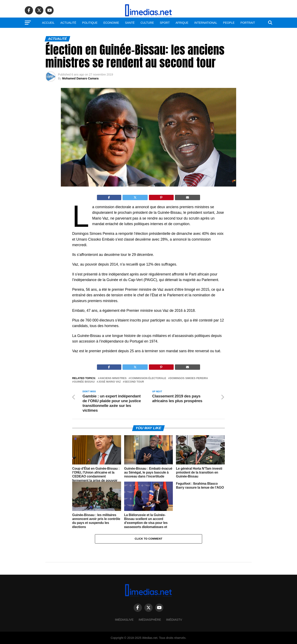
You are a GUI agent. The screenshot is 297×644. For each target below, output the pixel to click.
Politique (90, 23)
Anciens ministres (113, 378)
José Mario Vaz (110, 382)
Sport (165, 23)
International (206, 23)
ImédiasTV (174, 620)
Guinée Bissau (84, 382)
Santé (130, 23)
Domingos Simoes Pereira (189, 378)
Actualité (68, 23)
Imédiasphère (150, 620)
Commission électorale (148, 378)
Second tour (134, 382)
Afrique (182, 23)
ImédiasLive (124, 620)
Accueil (48, 23)
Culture (147, 23)
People (229, 23)
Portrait (248, 23)
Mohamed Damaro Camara (80, 78)
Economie (111, 23)
